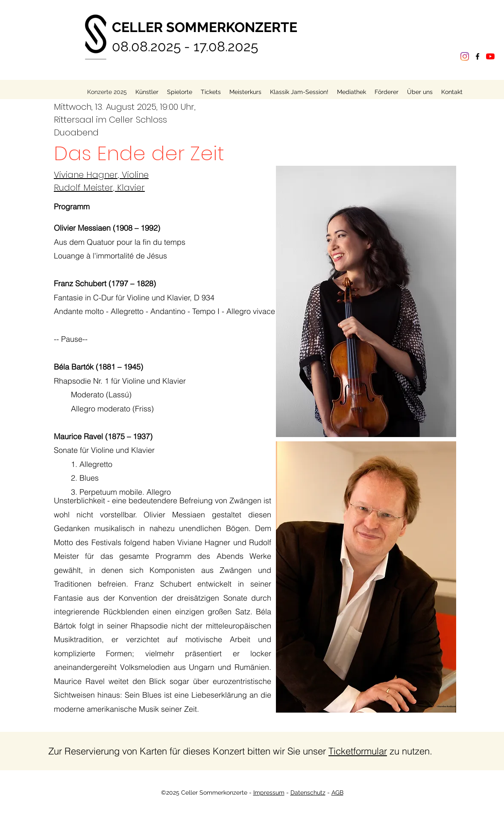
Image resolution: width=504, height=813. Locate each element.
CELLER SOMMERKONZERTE (205, 27)
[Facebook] (478, 56)
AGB (337, 792)
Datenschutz (308, 792)
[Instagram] (465, 56)
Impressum (269, 792)
